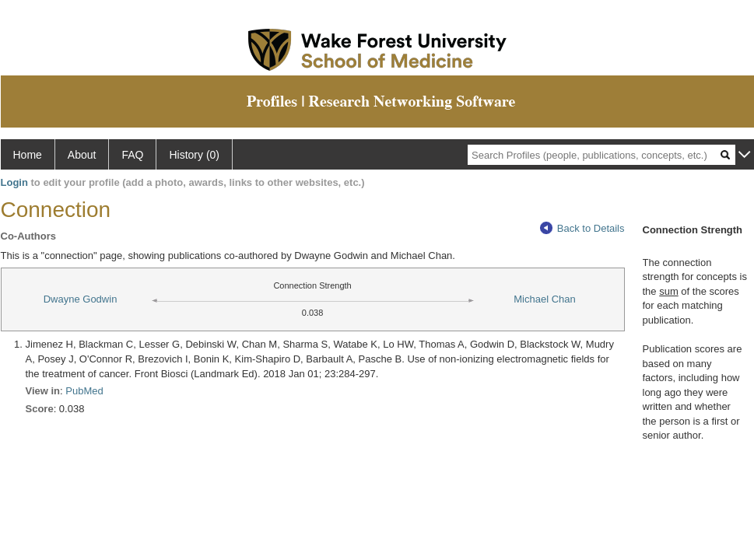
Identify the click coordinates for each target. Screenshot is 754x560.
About (82, 155)
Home (28, 155)
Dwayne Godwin (81, 299)
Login (14, 182)
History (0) (194, 155)
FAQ (132, 155)
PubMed (84, 391)
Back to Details (582, 228)
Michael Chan (545, 299)
